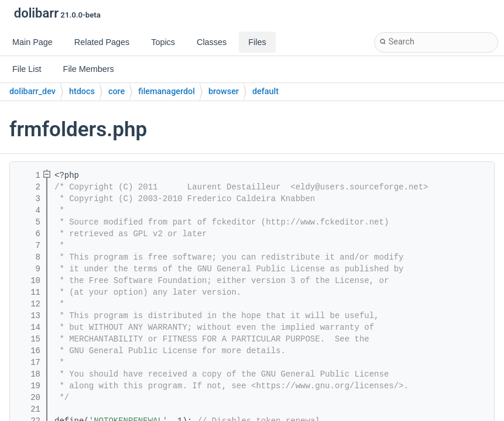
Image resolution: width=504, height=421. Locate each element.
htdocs (82, 92)
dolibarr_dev (32, 92)
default (265, 92)
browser (224, 92)
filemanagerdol (167, 92)
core (116, 92)
